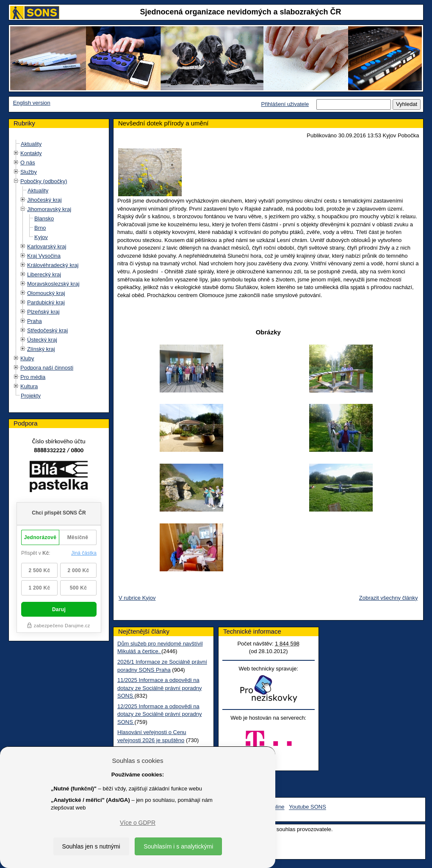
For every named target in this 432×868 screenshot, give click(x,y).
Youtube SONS (307, 807)
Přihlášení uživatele (285, 104)
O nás (28, 163)
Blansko (44, 218)
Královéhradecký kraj (53, 265)
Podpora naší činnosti (47, 368)
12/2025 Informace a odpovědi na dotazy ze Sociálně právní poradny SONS (159, 714)
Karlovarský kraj (47, 246)
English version (32, 103)
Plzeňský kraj (43, 312)
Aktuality (31, 144)
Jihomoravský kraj (49, 209)
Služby (29, 172)
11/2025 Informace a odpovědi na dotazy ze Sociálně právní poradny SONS (159, 688)
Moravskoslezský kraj (53, 284)
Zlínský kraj (41, 349)
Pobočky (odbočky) (44, 181)
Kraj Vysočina (44, 256)
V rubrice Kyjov (137, 598)
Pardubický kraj (46, 302)
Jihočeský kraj (44, 200)
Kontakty (31, 153)
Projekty (31, 396)
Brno (40, 228)
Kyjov (41, 237)
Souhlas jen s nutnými (91, 846)
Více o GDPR (138, 823)
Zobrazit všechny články (389, 598)
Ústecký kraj (42, 340)
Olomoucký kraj (46, 293)
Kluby (27, 358)
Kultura (29, 386)
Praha (35, 321)
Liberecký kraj (44, 274)
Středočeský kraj (47, 330)
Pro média (33, 377)
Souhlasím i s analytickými (178, 846)
